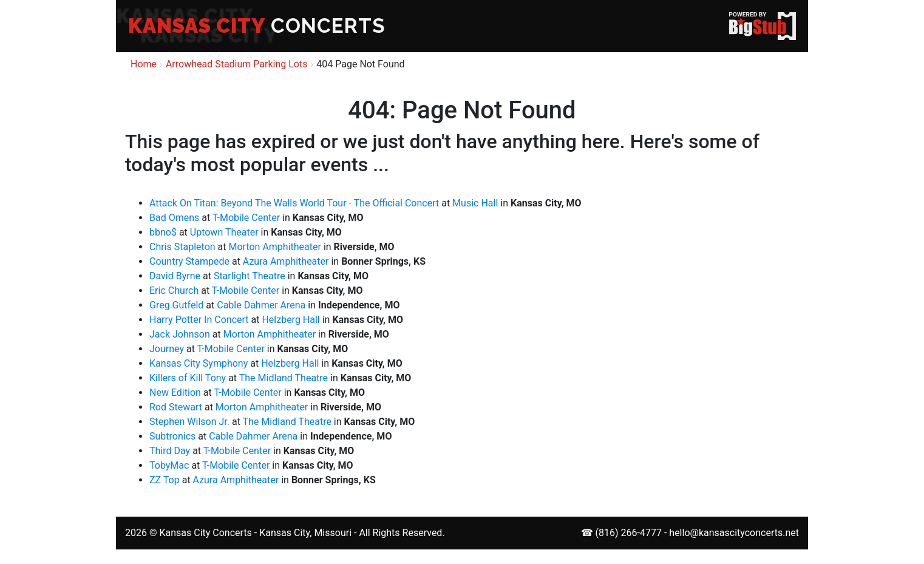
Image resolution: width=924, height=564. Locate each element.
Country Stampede (189, 261)
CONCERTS (257, 26)
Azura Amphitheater (286, 261)
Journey (167, 349)
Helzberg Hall (290, 320)
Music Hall (475, 203)
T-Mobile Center (246, 218)
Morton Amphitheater (274, 247)
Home (144, 64)
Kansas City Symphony (199, 363)
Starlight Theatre (250, 276)
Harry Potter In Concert (199, 320)
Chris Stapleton (182, 247)
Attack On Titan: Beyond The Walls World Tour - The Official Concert (294, 203)
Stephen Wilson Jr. (189, 422)
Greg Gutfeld (176, 305)
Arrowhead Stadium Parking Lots (237, 64)
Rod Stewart (176, 407)
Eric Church (174, 290)
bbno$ (163, 232)
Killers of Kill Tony (188, 378)
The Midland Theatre (284, 378)
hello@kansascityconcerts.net (734, 533)
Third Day (170, 451)
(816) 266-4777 (629, 533)
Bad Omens (174, 218)
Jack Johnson (180, 334)
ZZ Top (165, 480)
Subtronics (172, 436)
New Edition (175, 392)
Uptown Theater (224, 232)
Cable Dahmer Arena (261, 305)
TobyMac (169, 465)
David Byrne (175, 276)
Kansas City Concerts (205, 533)
